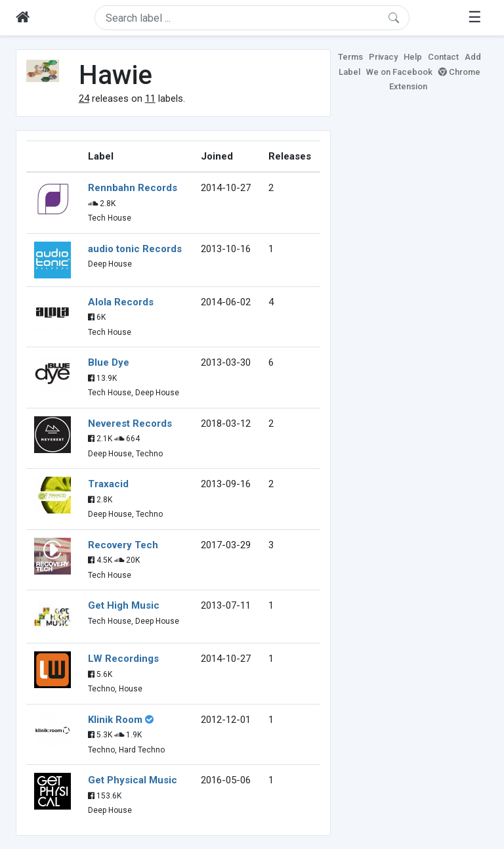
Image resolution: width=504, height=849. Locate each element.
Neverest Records (130, 424)
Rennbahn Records (133, 188)
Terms (350, 57)
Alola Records (121, 302)
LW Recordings (123, 659)
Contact (443, 57)
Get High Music (124, 605)
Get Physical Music (133, 780)
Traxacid (108, 484)
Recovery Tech (123, 545)
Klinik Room (115, 720)
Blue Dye (109, 362)
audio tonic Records (135, 249)
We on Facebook (399, 72)
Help (413, 57)
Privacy (383, 57)
